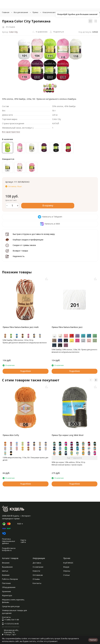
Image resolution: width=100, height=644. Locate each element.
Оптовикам (38, 575)
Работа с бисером (10, 579)
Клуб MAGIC (68, 563)
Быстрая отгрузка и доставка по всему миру (34, 234)
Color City (13, 32)
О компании (38, 567)
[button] (91, 380)
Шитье (5, 571)
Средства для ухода (11, 606)
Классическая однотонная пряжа (57, 12)
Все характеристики (11, 132)
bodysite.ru (7, 550)
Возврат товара (20, 251)
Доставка (37, 563)
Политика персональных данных (9, 541)
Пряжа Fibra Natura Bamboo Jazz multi (21, 327)
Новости (36, 571)
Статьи (66, 575)
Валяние (6, 575)
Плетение (6, 583)
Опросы (67, 571)
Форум (66, 567)
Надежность (19, 256)
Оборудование (9, 587)
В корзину (48, 205)
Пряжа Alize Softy (11, 435)
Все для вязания (21, 12)
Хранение (6, 591)
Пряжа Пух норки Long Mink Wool (67, 435)
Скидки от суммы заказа (24, 245)
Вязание (6, 563)
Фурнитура (7, 595)
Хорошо (93, 640)
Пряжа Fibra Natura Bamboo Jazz (67, 327)
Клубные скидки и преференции (28, 240)
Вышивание (7, 567)
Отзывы (36, 579)
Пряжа (35, 12)
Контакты (37, 583)
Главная (6, 12)
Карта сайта (23, 541)
